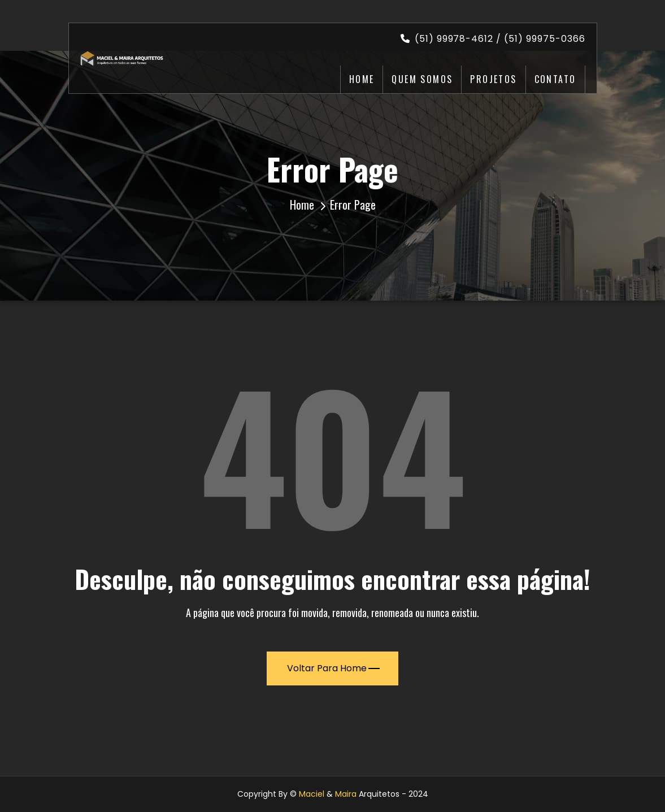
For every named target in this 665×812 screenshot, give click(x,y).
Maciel (312, 794)
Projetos (493, 79)
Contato (555, 79)
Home (362, 79)
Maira (346, 794)
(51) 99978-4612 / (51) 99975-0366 (493, 39)
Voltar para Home (333, 668)
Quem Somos (422, 79)
